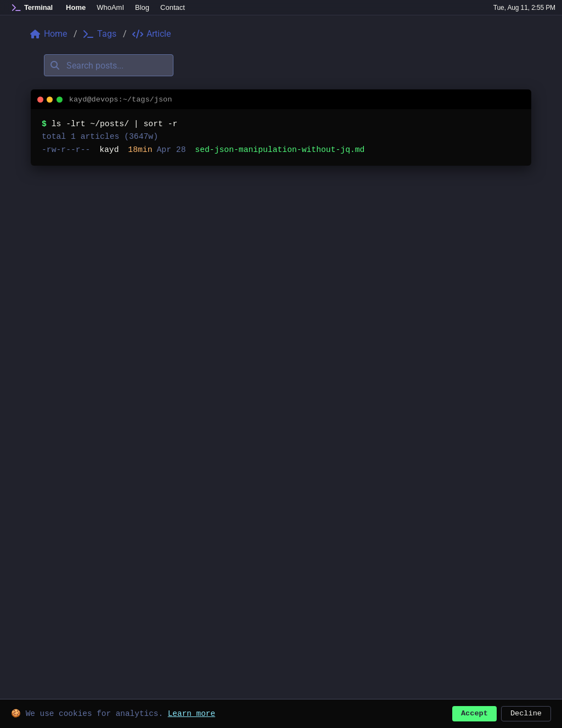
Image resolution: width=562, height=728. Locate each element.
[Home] (32, 8)
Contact (173, 7)
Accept (474, 712)
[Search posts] (109, 65)
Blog (142, 7)
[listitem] (281, 150)
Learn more (192, 712)
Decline (526, 712)
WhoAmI (110, 7)
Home (76, 7)
